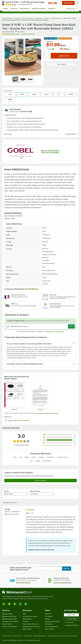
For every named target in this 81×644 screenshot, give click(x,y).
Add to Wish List (62, 64)
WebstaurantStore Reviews (32, 627)
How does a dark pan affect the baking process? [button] (25, 364)
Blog (24, 614)
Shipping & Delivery (71, 625)
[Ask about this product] (40, 326)
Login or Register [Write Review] (41, 480)
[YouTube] (9, 604)
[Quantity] (49, 56)
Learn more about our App (62, 583)
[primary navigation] (7, 4)
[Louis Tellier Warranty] (40, 396)
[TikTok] (20, 604)
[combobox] (40, 9)
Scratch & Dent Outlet (30, 616)
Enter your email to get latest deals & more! (21, 569)
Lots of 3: (51, 49)
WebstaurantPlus (8, 614)
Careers (48, 619)
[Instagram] (4, 604)
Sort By (6, 491)
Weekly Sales (27, 619)
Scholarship (49, 624)
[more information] (31, 112)
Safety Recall (27, 629)
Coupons (26, 621)
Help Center (71, 615)
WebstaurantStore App (9, 619)
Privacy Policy (60, 331)
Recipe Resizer (7, 624)
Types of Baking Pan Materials (25, 420)
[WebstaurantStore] (28, 592)
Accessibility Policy (40, 636)
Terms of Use (50, 331)
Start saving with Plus (23, 583)
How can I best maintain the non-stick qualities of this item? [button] (29, 344)
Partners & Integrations (10, 627)
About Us (48, 614)
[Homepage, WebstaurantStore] (41, 4)
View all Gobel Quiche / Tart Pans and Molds (50, 152)
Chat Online (69, 622)
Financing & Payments (52, 621)
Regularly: (50, 41)
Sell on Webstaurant (51, 627)
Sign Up (67, 569)
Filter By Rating (35, 491)
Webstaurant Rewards (9, 616)
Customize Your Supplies (10, 621)
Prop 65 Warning (31, 289)
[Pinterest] (26, 604)
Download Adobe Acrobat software (48, 413)
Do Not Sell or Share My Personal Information (63, 636)
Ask (71, 326)
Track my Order (72, 619)
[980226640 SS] (15, 396)
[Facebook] (15, 604)
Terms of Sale (6, 636)
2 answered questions (28, 34)
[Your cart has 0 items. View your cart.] (76, 4)
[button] (15, 79)
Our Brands (49, 616)
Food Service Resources (31, 624)
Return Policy (49, 629)
